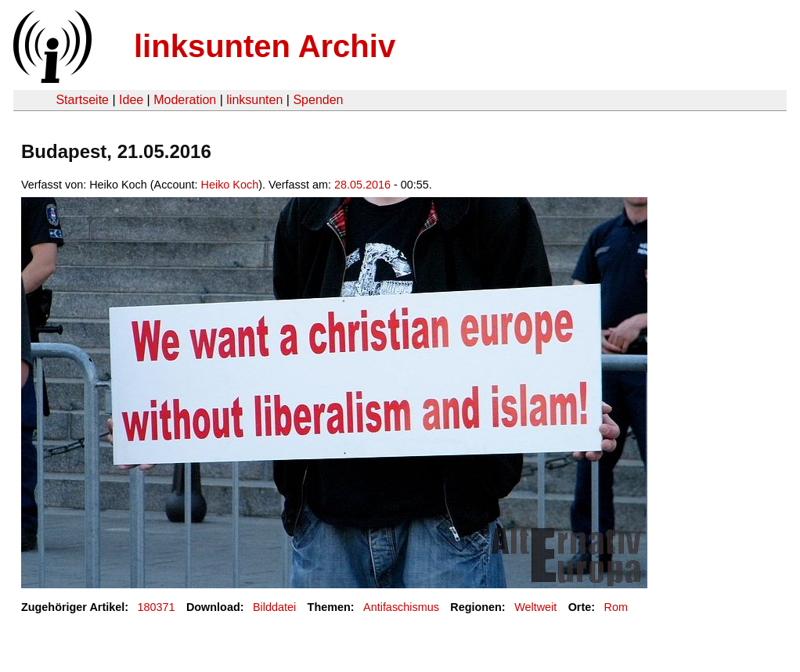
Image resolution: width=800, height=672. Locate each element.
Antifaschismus (401, 607)
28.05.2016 (362, 185)
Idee (131, 100)
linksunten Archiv (265, 46)
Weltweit (535, 607)
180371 (157, 607)
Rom (616, 607)
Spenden (318, 100)
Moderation (185, 100)
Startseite (82, 100)
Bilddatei (274, 607)
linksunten (254, 100)
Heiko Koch (230, 185)
